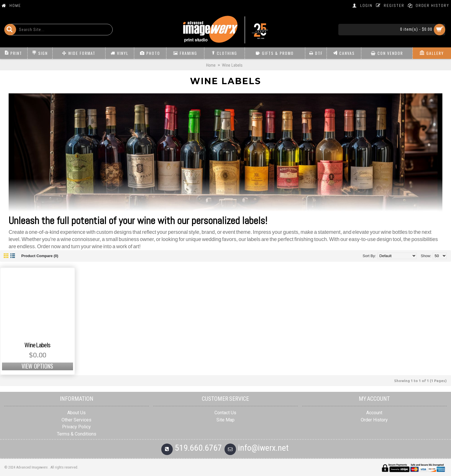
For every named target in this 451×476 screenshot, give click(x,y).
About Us (76, 413)
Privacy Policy (76, 427)
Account (374, 413)
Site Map (225, 420)
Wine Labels (37, 345)
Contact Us (225, 413)
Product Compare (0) (40, 256)
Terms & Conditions (77, 434)
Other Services (76, 420)
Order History (374, 420)
